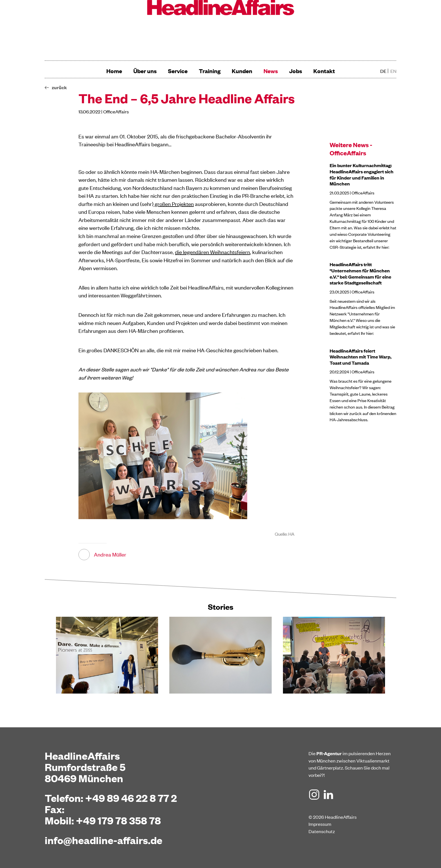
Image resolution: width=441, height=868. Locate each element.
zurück (59, 87)
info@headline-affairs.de (103, 840)
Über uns (145, 71)
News (271, 71)
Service (178, 71)
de (383, 71)
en (393, 71)
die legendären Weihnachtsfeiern (212, 252)
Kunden (242, 71)
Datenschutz (322, 831)
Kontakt (324, 71)
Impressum (320, 824)
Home (114, 71)
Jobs (296, 71)
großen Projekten (174, 204)
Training (210, 71)
